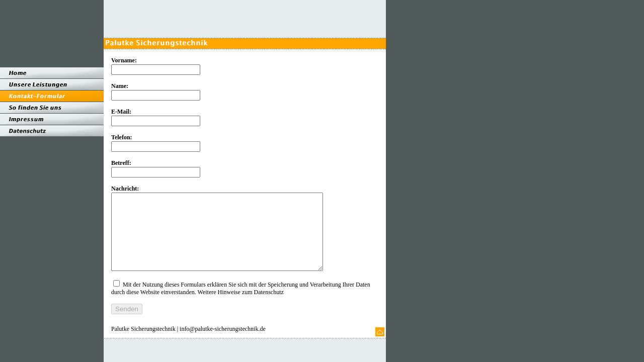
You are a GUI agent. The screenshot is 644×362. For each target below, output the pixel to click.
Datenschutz (269, 307)
